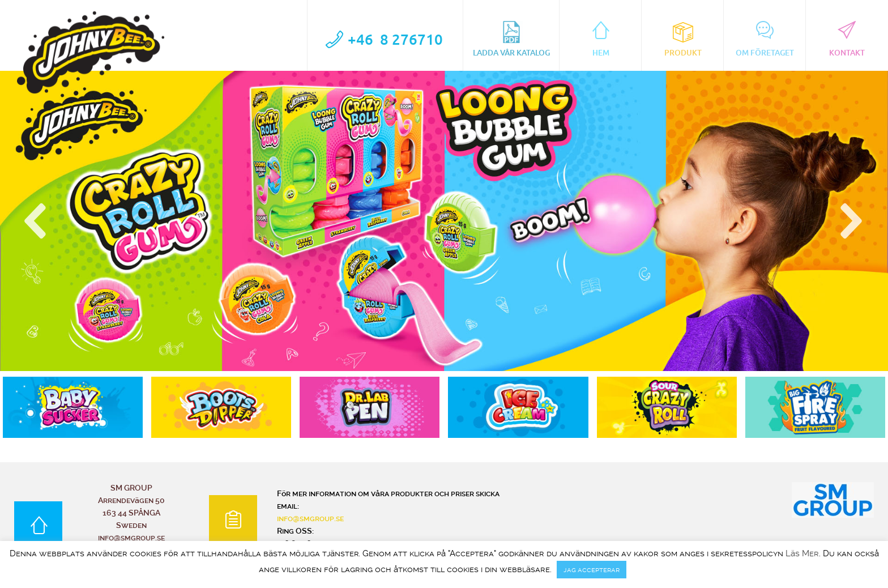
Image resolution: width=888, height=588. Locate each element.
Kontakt (847, 39)
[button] (37, 221)
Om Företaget (765, 39)
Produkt (683, 39)
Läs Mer (802, 554)
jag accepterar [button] (592, 570)
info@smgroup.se (310, 518)
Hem (601, 39)
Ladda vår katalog (511, 39)
